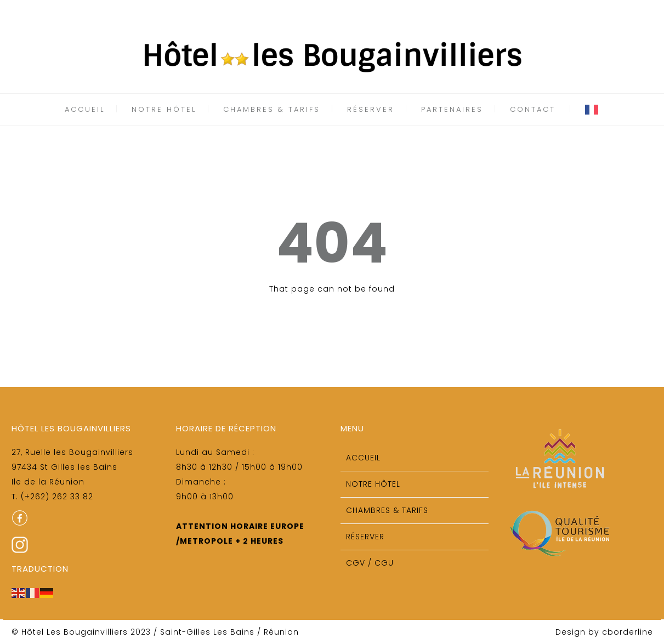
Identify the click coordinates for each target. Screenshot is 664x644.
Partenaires (452, 109)
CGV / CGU (370, 563)
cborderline (628, 632)
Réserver (371, 109)
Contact (533, 109)
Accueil (85, 109)
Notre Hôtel (164, 109)
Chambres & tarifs (272, 109)
